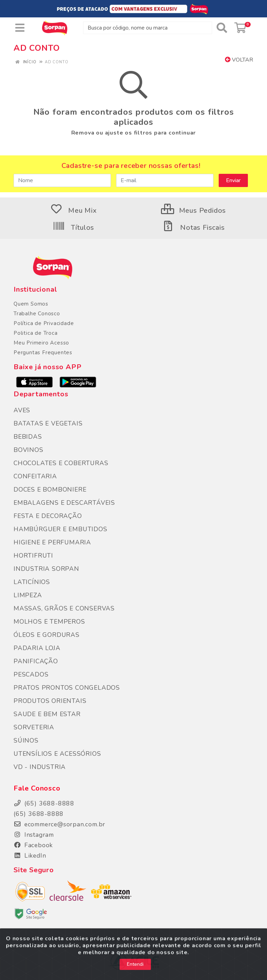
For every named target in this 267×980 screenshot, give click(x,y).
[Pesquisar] (222, 28)
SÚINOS (26, 740)
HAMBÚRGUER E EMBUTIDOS (60, 529)
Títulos (74, 228)
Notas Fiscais (193, 228)
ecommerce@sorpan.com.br (59, 824)
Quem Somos (31, 304)
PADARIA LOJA (37, 648)
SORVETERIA (34, 727)
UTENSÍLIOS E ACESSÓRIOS (57, 754)
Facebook (33, 845)
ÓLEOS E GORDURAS (47, 635)
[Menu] (20, 28)
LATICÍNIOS (32, 582)
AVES (22, 410)
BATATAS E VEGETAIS (48, 423)
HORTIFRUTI (33, 556)
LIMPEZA (28, 595)
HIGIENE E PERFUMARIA (52, 542)
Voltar (239, 60)
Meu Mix (73, 210)
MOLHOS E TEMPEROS (49, 622)
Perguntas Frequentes (43, 353)
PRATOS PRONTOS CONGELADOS (67, 688)
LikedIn (30, 856)
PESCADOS (31, 674)
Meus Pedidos (193, 210)
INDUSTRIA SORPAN (46, 569)
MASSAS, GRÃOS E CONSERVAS (64, 608)
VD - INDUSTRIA (40, 767)
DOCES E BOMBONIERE (50, 489)
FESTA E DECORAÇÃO (48, 516)
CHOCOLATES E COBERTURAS (61, 463)
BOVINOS (29, 450)
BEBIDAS (28, 437)
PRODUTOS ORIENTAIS (50, 701)
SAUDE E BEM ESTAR (47, 714)
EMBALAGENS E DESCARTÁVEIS (64, 503)
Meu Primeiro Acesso (41, 343)
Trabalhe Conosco (37, 314)
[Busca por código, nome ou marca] (148, 28)
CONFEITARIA (35, 476)
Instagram (34, 835)
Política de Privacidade (44, 323)
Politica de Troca (36, 333)
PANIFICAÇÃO (36, 661)
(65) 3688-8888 (39, 814)
